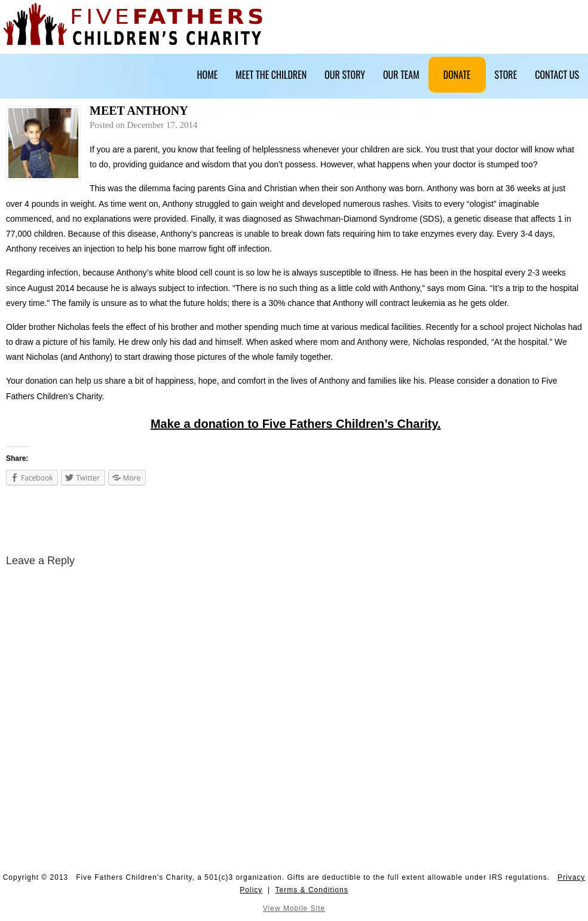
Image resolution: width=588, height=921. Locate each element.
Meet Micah (22, 522)
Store (506, 75)
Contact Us (557, 75)
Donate (457, 75)
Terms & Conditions (312, 890)
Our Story (345, 75)
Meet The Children (271, 75)
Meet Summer (564, 522)
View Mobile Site (294, 908)
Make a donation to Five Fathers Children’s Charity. (296, 424)
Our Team (401, 75)
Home (208, 75)
